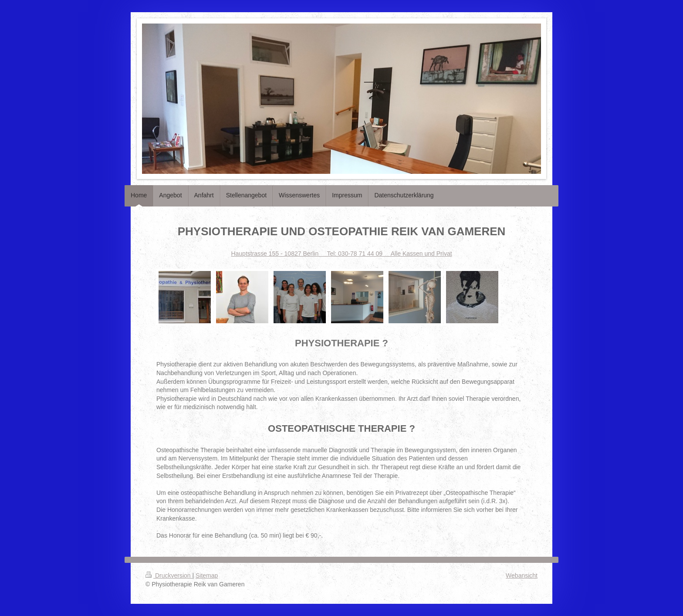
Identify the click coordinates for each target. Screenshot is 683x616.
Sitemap (207, 575)
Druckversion (169, 575)
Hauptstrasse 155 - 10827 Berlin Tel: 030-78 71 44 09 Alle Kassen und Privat (341, 254)
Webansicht (522, 575)
